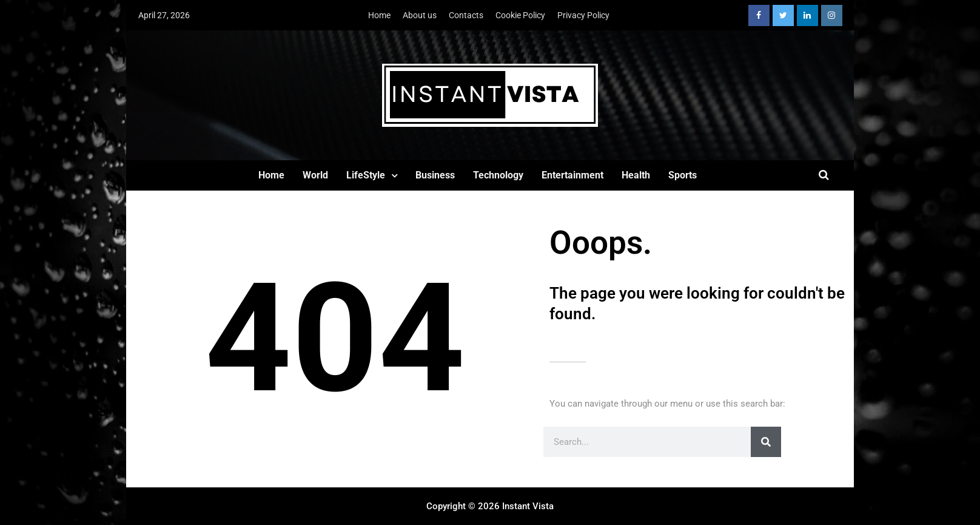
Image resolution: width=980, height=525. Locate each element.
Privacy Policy (583, 15)
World (315, 175)
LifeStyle (366, 175)
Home (379, 15)
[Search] (766, 442)
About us (420, 15)
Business (435, 175)
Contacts (466, 15)
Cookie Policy (520, 15)
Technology (498, 175)
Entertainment (572, 175)
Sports (683, 175)
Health (636, 175)
